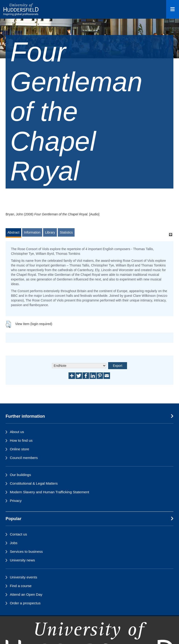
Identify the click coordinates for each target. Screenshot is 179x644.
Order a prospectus (25, 603)
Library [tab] (50, 232)
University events (23, 577)
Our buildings (20, 475)
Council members (24, 458)
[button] (8, 324)
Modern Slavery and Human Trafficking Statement (49, 492)
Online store (19, 449)
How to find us (21, 440)
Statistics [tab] (66, 232)
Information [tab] (32, 232)
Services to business (26, 551)
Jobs (14, 543)
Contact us (18, 534)
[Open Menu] (173, 9)
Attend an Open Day (26, 594)
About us (17, 432)
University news (22, 560)
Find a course (21, 586)
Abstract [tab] (13, 232)
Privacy (16, 501)
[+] (170, 235)
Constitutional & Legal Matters (34, 483)
